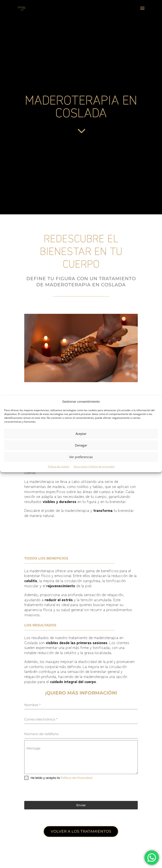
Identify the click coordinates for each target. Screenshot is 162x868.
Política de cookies (59, 466)
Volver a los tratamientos (81, 831)
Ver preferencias (81, 457)
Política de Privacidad (76, 778)
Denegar (81, 445)
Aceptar (81, 434)
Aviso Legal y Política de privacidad (94, 466)
